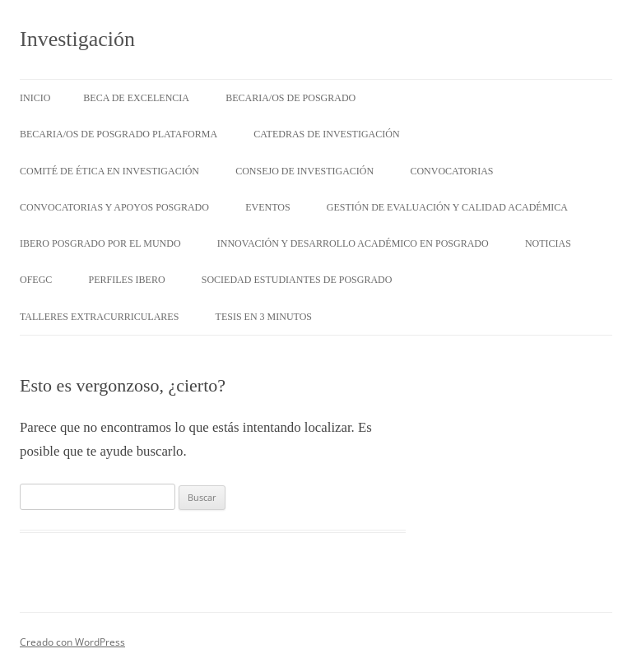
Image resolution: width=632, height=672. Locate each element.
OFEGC (36, 280)
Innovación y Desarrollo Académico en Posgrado (353, 243)
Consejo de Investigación (304, 171)
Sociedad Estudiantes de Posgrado (297, 280)
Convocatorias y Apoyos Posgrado (114, 207)
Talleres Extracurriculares (99, 317)
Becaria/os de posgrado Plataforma (118, 134)
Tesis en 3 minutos (264, 317)
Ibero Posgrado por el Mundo (100, 243)
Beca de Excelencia (136, 98)
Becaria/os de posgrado (290, 98)
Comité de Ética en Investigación (109, 171)
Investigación (77, 39)
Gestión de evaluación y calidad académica (447, 207)
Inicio (35, 98)
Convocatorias (451, 171)
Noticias (548, 243)
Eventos (267, 207)
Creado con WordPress (72, 642)
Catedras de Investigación (326, 134)
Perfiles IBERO (127, 280)
